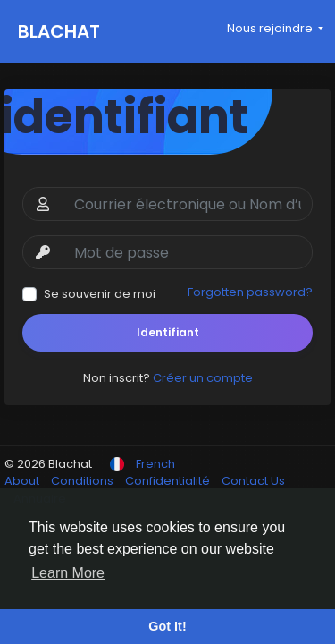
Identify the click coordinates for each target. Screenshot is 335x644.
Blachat (59, 31)
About (23, 481)
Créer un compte (203, 378)
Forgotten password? (250, 292)
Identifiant (168, 332)
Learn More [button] (68, 573)
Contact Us (253, 481)
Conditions (84, 481)
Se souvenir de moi (100, 294)
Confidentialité (169, 481)
